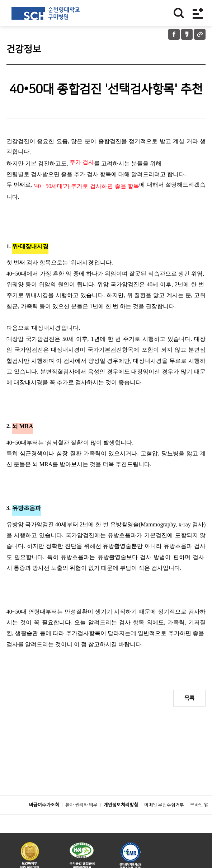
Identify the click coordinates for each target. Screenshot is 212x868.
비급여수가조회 (44, 821)
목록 (189, 698)
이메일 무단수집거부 (164, 821)
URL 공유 (200, 34)
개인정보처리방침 (121, 821)
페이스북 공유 (174, 34)
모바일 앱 (199, 821)
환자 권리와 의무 (81, 821)
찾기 (179, 13)
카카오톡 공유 (187, 34)
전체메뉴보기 (198, 13)
